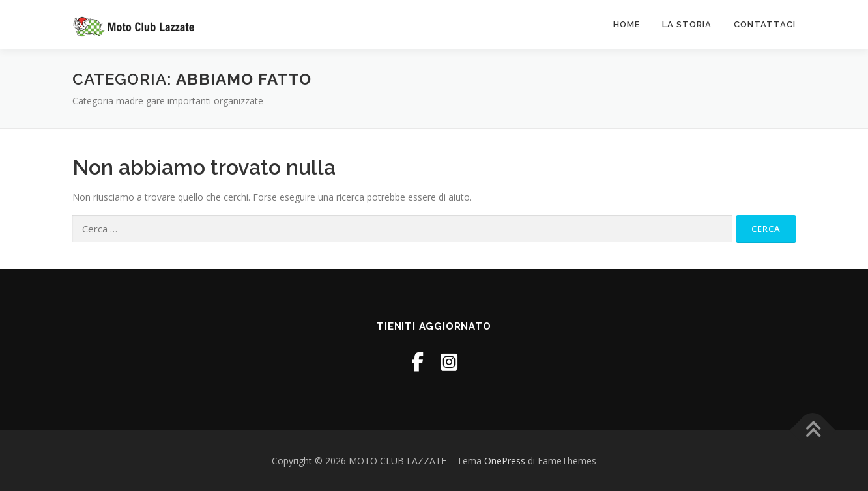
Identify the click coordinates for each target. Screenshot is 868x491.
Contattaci (765, 24)
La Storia (687, 24)
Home (627, 24)
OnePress (505, 461)
